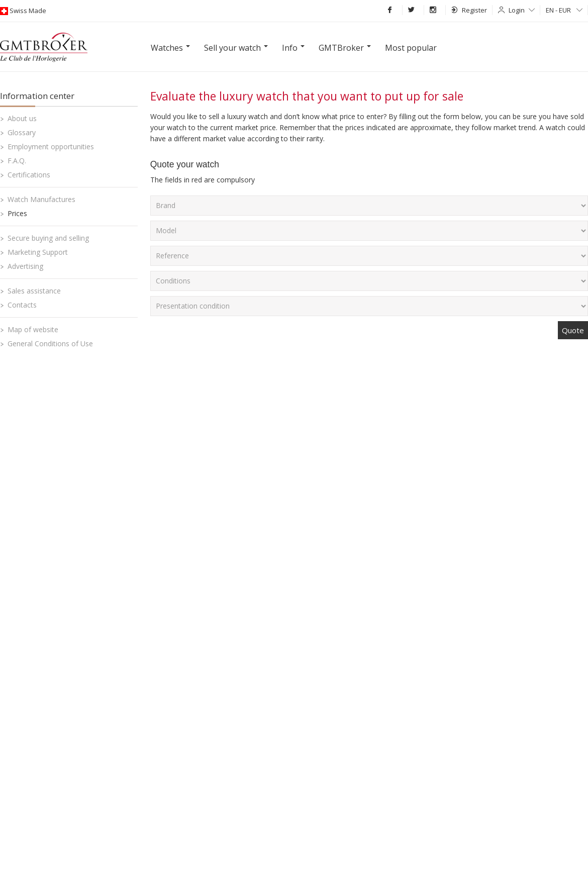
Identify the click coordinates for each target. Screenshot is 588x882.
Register (469, 10)
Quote (573, 330)
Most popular (411, 48)
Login (522, 10)
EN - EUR (564, 10)
